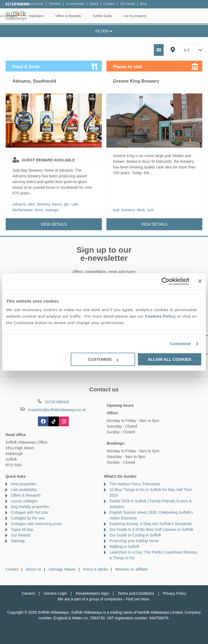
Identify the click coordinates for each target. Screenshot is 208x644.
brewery (44, 204)
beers (57, 204)
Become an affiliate (131, 569)
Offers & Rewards (124, 16)
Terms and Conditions (136, 593)
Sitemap (18, 541)
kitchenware (23, 210)
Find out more (137, 599)
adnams (19, 204)
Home (37, 16)
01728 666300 (18, 4)
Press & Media (96, 569)
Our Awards (21, 535)
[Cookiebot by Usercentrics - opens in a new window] (166, 281)
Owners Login (55, 593)
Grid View (159, 50)
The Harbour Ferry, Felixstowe (135, 484)
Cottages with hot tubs (30, 512)
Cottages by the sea (28, 518)
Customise (180, 344)
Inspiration (92, 16)
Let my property (191, 16)
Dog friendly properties (30, 507)
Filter (104, 31)
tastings (52, 210)
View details (54, 224)
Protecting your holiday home (134, 541)
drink (141, 210)
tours (39, 210)
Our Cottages (63, 16)
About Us (34, 569)
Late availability (24, 490)
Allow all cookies (169, 359)
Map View (173, 50)
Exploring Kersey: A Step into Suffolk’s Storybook (151, 524)
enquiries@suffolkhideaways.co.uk (57, 410)
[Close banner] (200, 281)
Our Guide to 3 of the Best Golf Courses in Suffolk (151, 529)
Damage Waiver (62, 569)
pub (116, 210)
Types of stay (22, 529)
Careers (28, 593)
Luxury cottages (24, 501)
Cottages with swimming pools (36, 524)
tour (150, 210)
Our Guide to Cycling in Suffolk (135, 535)
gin (66, 204)
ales (32, 204)
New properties (24, 484)
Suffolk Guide (158, 16)
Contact (12, 569)
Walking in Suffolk (124, 547)
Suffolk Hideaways (16, 16)
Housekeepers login (92, 593)
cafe (75, 204)
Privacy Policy (175, 593)
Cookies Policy (160, 316)
